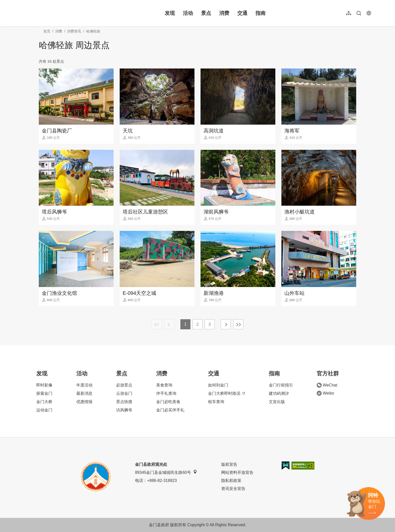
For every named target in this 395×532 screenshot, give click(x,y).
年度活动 (84, 385)
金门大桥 (44, 402)
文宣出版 (277, 402)
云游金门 (124, 393)
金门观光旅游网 (54, 13)
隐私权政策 (231, 481)
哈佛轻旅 (93, 31)
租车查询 (216, 402)
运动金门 (44, 410)
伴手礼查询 (166, 393)
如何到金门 (218, 385)
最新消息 (84, 393)
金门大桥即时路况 (226, 393)
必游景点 (124, 385)
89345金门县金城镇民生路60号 (166, 472)
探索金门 (44, 393)
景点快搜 (124, 402)
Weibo (325, 393)
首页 (47, 31)
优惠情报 (84, 402)
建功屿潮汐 (279, 393)
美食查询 (164, 385)
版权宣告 (229, 464)
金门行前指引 (281, 385)
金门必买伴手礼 (170, 410)
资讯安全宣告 (233, 489)
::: (23, 3)
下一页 (226, 324)
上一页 (169, 324)
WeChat (327, 385)
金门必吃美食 (168, 402)
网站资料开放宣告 (237, 472)
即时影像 (44, 385)
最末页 (238, 324)
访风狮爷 (124, 410)
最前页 (157, 324)
